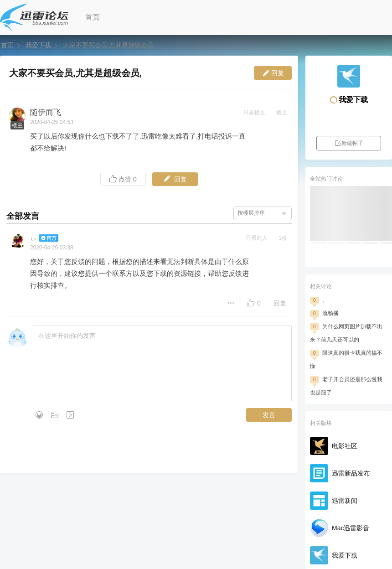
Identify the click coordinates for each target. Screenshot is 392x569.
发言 (269, 415)
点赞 (123, 179)
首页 (93, 17)
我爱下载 (38, 45)
